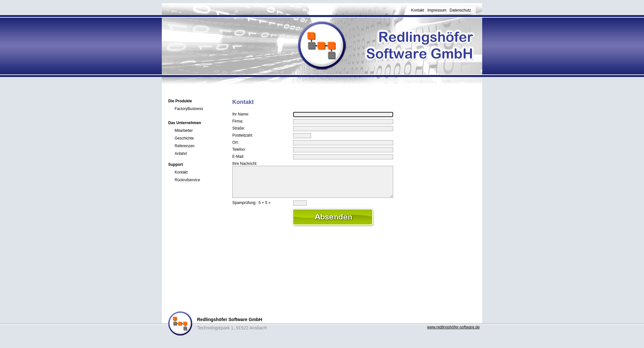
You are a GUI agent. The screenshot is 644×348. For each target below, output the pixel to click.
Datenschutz (460, 10)
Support (176, 165)
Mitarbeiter (184, 131)
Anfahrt (181, 154)
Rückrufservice (187, 180)
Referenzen (185, 146)
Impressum (437, 10)
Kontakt (418, 10)
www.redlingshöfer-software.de (453, 327)
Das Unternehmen (185, 123)
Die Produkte (180, 101)
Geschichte (184, 138)
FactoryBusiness (189, 109)
